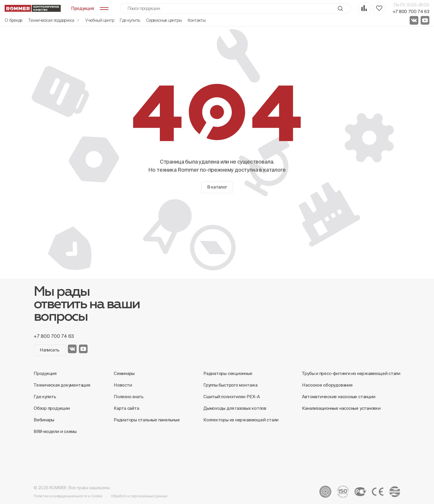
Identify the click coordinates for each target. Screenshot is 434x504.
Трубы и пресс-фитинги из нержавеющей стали (351, 373)
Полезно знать (129, 397)
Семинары (124, 373)
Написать (50, 350)
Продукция (45, 373)
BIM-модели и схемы (55, 431)
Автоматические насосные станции (339, 397)
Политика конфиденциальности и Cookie (68, 496)
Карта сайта (126, 408)
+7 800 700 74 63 (411, 11)
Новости (123, 385)
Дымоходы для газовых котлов (235, 408)
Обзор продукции (52, 408)
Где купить (130, 20)
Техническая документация (62, 385)
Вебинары (44, 420)
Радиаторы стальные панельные (147, 420)
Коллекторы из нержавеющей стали (241, 420)
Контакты (197, 20)
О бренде (13, 20)
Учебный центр (100, 20)
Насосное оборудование (327, 385)
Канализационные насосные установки (341, 408)
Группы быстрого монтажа (230, 385)
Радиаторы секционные (228, 373)
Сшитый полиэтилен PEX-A (232, 397)
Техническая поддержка (54, 20)
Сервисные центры (164, 20)
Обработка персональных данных (139, 496)
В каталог (217, 187)
